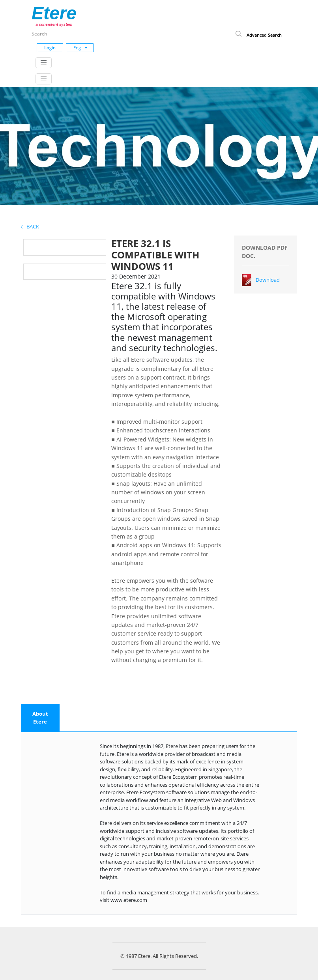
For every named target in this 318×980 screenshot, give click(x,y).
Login (50, 48)
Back (30, 226)
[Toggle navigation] (44, 63)
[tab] (40, 718)
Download (268, 280)
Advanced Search (264, 35)
